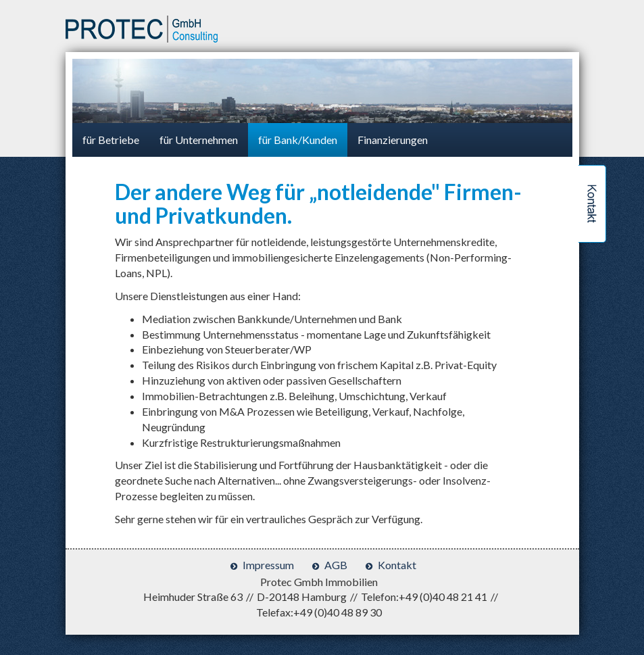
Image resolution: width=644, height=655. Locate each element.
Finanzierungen (393, 140)
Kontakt (397, 565)
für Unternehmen (199, 140)
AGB (336, 565)
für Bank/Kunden (298, 140)
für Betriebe (111, 140)
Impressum (268, 565)
